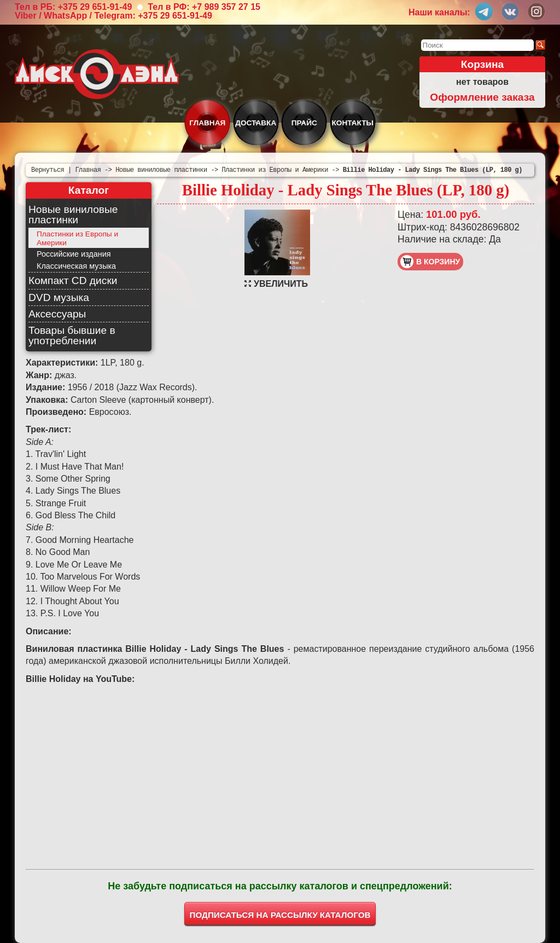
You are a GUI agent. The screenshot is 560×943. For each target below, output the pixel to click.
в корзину (430, 262)
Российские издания (74, 254)
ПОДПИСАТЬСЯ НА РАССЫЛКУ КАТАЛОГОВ (280, 915)
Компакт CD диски (73, 280)
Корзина (483, 64)
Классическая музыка (76, 266)
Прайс (304, 123)
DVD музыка (59, 297)
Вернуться (48, 170)
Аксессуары (57, 314)
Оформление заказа (482, 97)
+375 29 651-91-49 (95, 7)
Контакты (353, 123)
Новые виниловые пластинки (73, 215)
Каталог (89, 190)
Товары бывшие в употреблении (72, 335)
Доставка (256, 123)
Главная (207, 123)
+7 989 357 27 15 (226, 7)
